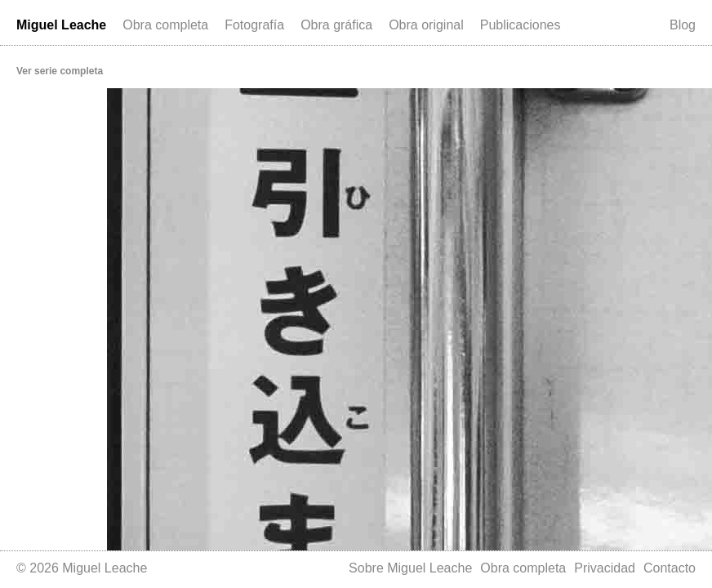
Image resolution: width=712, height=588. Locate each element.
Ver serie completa (60, 71)
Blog (683, 25)
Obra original (426, 25)
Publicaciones (521, 25)
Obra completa (165, 25)
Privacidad (605, 568)
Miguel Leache (61, 25)
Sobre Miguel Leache (410, 568)
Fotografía (254, 25)
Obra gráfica (336, 25)
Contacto (670, 568)
